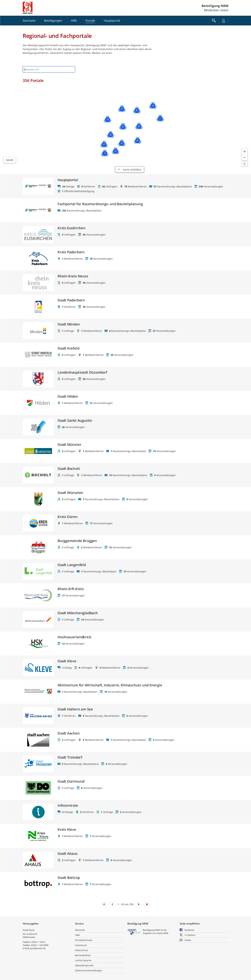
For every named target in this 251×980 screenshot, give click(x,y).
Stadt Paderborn (71, 300)
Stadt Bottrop (69, 878)
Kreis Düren (68, 517)
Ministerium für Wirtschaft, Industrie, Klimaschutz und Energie (110, 685)
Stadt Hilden (68, 396)
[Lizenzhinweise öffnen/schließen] (245, 164)
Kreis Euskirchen (72, 228)
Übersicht (80, 930)
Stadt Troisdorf (70, 757)
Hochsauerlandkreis (74, 637)
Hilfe (77, 935)
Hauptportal (68, 180)
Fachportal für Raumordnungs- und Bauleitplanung (100, 204)
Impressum (81, 945)
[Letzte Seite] (147, 904)
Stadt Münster (69, 445)
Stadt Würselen (70, 493)
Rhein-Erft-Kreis (71, 589)
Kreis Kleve (67, 830)
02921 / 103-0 (38, 942)
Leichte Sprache (83, 960)
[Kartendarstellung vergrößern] (245, 152)
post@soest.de (38, 948)
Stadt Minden (69, 324)
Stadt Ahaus (68, 854)
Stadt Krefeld (68, 348)
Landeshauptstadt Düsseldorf (82, 372)
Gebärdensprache (84, 965)
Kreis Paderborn (71, 252)
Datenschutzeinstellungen (89, 970)
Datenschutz (82, 950)
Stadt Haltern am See (75, 709)
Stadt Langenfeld (72, 565)
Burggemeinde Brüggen (77, 541)
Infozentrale (68, 805)
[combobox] (49, 69)
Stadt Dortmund (71, 781)
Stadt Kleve (67, 661)
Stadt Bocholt (69, 469)
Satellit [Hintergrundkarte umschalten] (10, 160)
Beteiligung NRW (215, 6)
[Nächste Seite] (139, 904)
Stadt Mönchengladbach (78, 613)
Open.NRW (163, 933)
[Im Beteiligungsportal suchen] (214, 21)
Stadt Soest (29, 930)
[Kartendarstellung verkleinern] (245, 157)
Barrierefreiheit (83, 955)
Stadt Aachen (69, 733)
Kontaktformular (84, 940)
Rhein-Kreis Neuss (73, 276)
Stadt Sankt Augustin (75, 421)
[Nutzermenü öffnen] (223, 21)
